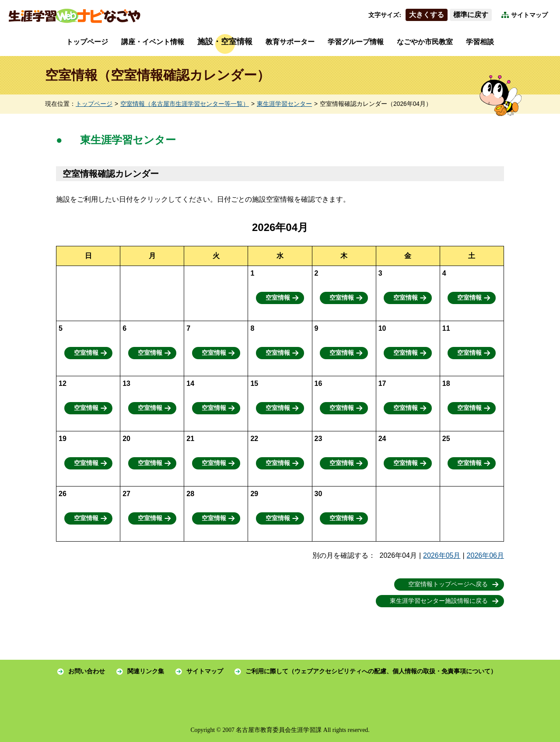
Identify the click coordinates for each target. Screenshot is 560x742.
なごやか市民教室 (425, 42)
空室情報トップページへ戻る (448, 584)
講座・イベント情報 (153, 42)
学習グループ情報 (356, 42)
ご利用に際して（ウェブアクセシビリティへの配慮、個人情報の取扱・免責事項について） (371, 671)
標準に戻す (471, 15)
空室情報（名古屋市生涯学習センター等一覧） (185, 104)
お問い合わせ (87, 671)
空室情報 (278, 298)
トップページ (87, 42)
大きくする (427, 15)
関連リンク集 (146, 671)
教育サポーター (290, 42)
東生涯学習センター (284, 104)
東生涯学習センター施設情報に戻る (439, 601)
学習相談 (480, 42)
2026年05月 (442, 555)
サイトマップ (529, 15)
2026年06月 (485, 555)
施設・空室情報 (225, 42)
